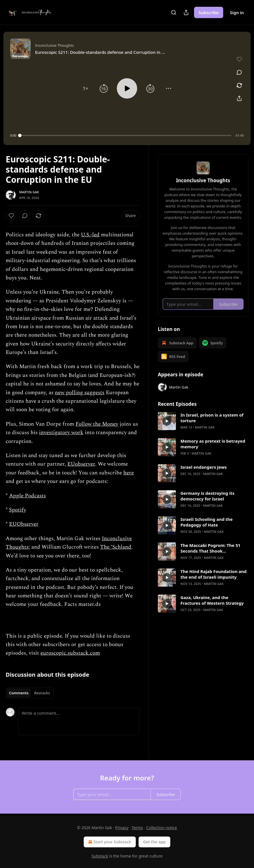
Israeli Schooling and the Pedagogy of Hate (207, 522)
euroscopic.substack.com (70, 653)
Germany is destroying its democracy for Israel (207, 496)
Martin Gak (29, 192)
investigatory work (61, 433)
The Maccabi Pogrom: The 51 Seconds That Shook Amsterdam (210, 548)
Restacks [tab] (42, 693)
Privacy (122, 828)
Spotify (18, 510)
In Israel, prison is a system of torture (212, 418)
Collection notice (162, 828)
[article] (203, 421)
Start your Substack (109, 842)
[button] (85, 88)
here (129, 473)
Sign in (237, 12)
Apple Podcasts (27, 496)
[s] (167, 421)
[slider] (126, 135)
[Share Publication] (186, 12)
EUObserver (24, 524)
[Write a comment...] (79, 721)
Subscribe (209, 12)
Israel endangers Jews (204, 467)
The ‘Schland (116, 547)
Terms (137, 828)
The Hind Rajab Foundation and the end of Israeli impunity (214, 574)
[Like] (11, 216)
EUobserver (81, 464)
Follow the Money (97, 424)
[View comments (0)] (239, 72)
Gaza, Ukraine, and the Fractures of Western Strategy (212, 600)
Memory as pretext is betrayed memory (213, 444)
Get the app (154, 842)
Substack (100, 856)
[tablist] (30, 693)
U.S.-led (90, 235)
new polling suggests (80, 393)
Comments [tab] (19, 693)
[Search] (174, 12)
